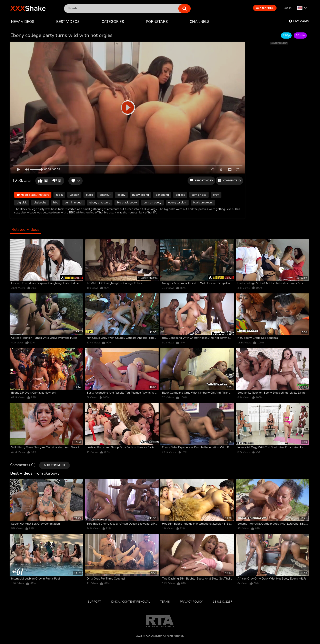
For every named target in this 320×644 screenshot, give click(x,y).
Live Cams (299, 21)
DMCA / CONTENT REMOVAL (131, 602)
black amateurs (203, 203)
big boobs (40, 203)
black (89, 195)
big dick (22, 203)
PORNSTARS (157, 22)
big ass (180, 195)
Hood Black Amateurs (33, 195)
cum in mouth (74, 203)
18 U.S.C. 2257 (223, 602)
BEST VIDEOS (68, 22)
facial (59, 195)
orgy (216, 195)
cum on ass (199, 195)
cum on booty (152, 203)
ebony (121, 195)
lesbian (74, 195)
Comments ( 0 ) (23, 465)
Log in (288, 8)
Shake (28, 8)
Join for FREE (265, 8)
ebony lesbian (177, 203)
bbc (56, 203)
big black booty (127, 203)
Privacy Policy (191, 602)
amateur (105, 195)
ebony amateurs (100, 203)
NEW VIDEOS (23, 22)
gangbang (162, 195)
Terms (165, 602)
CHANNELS (199, 22)
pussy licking (141, 195)
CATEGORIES (113, 22)
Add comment (54, 465)
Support (94, 602)
